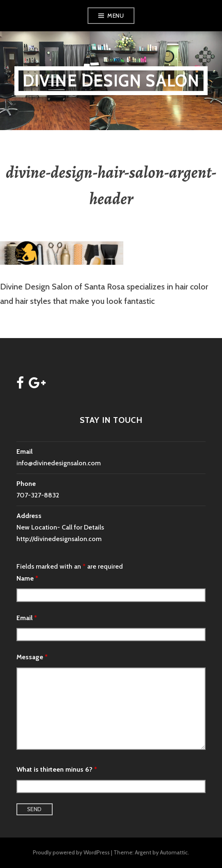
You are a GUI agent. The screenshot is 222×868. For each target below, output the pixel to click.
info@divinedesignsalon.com (59, 463)
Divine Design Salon (111, 80)
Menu (116, 16)
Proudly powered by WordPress (71, 852)
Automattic (174, 852)
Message (32, 657)
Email (27, 618)
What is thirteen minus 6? (57, 769)
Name (27, 578)
